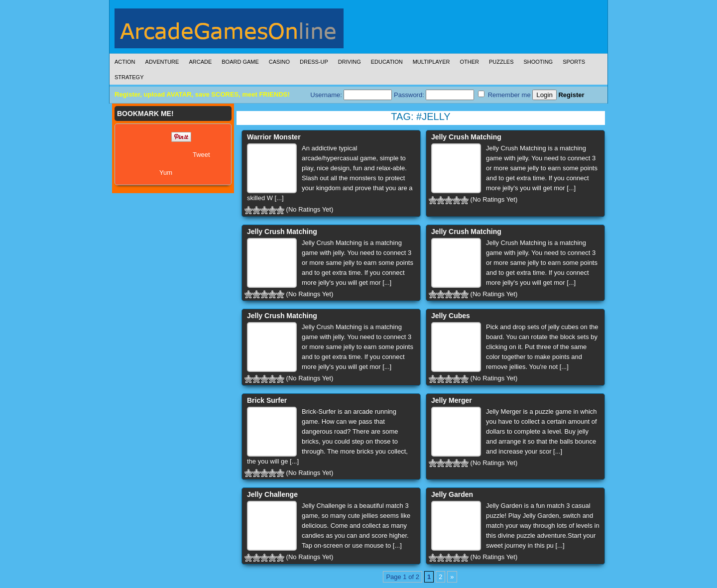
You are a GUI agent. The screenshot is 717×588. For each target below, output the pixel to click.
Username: (351, 95)
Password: (434, 95)
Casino (279, 62)
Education (387, 62)
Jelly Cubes (451, 316)
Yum (166, 173)
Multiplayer (431, 62)
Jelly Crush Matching (466, 137)
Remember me (504, 95)
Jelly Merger (452, 400)
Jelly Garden (452, 494)
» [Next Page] (452, 577)
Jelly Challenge (272, 494)
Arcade (200, 62)
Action (125, 62)
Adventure (162, 62)
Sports (574, 62)
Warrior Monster (274, 137)
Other (469, 62)
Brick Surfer (267, 400)
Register (571, 95)
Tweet (201, 155)
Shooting (538, 62)
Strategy (129, 77)
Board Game (240, 62)
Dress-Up (314, 62)
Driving (350, 62)
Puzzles (501, 62)
